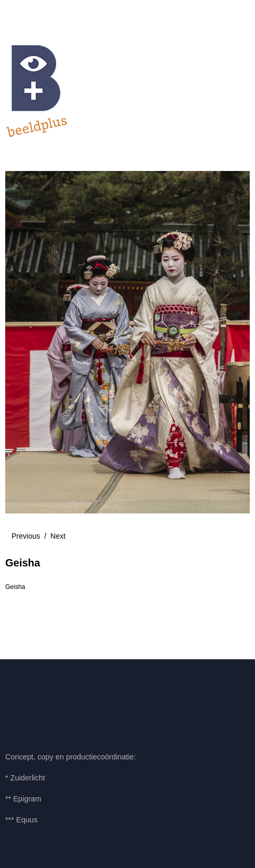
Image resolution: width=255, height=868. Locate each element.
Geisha (15, 587)
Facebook (18, 704)
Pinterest (47, 704)
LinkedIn (75, 704)
